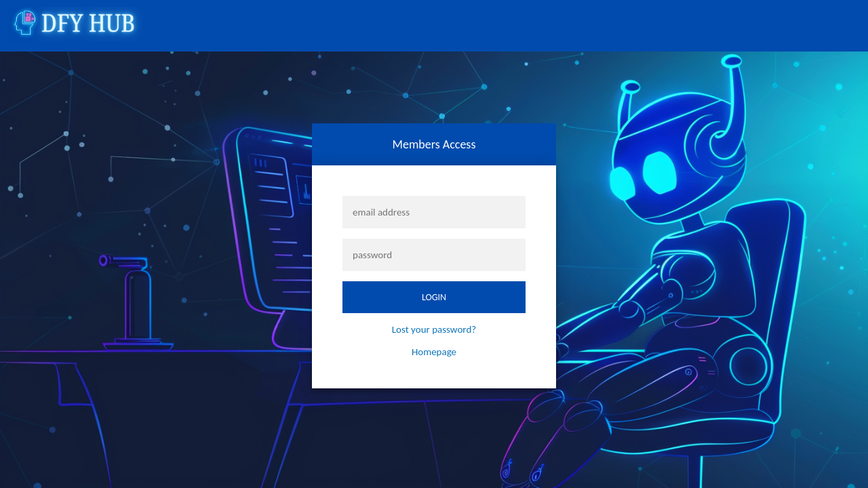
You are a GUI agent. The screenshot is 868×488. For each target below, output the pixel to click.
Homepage (434, 352)
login (434, 297)
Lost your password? (434, 329)
